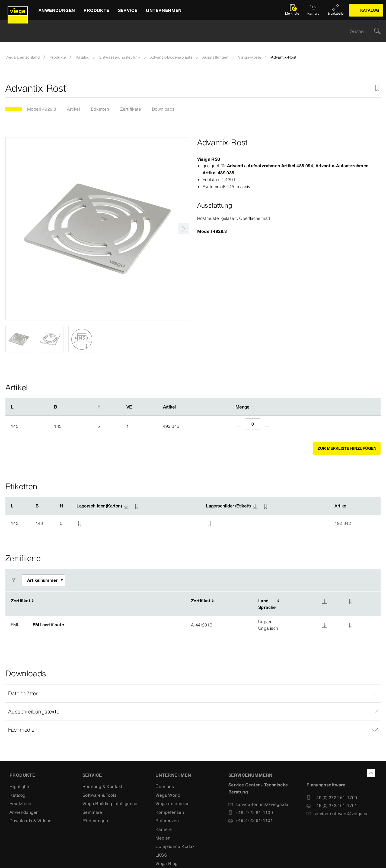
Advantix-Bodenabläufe (171, 57)
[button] (193, 694)
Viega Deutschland (23, 57)
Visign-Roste (250, 57)
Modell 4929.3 (42, 109)
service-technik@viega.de (258, 805)
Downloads (163, 109)
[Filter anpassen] (43, 581)
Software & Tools (99, 795)
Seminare (92, 812)
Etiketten (100, 109)
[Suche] (377, 31)
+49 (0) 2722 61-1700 (332, 798)
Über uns (165, 787)
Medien (163, 838)
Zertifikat (21, 601)
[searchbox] (188, 31)
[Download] (324, 601)
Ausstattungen (215, 57)
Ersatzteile (20, 804)
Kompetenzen (170, 812)
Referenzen (167, 821)
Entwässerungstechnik (120, 57)
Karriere (164, 830)
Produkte (58, 57)
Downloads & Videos (30, 821)
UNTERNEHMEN (173, 775)
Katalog (83, 57)
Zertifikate (131, 109)
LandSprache (267, 604)
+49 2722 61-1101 (251, 821)
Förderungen (95, 821)
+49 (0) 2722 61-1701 (332, 806)
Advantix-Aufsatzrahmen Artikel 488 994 (270, 166)
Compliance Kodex (175, 847)
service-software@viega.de (338, 814)
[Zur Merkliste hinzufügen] (377, 88)
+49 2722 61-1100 (251, 812)
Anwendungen (24, 812)
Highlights (20, 787)
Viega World (168, 795)
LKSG (161, 855)
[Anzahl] (253, 424)
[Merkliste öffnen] (292, 10)
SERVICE (92, 775)
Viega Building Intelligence (110, 804)
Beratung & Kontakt (102, 787)
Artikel (74, 109)
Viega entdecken (173, 804)
